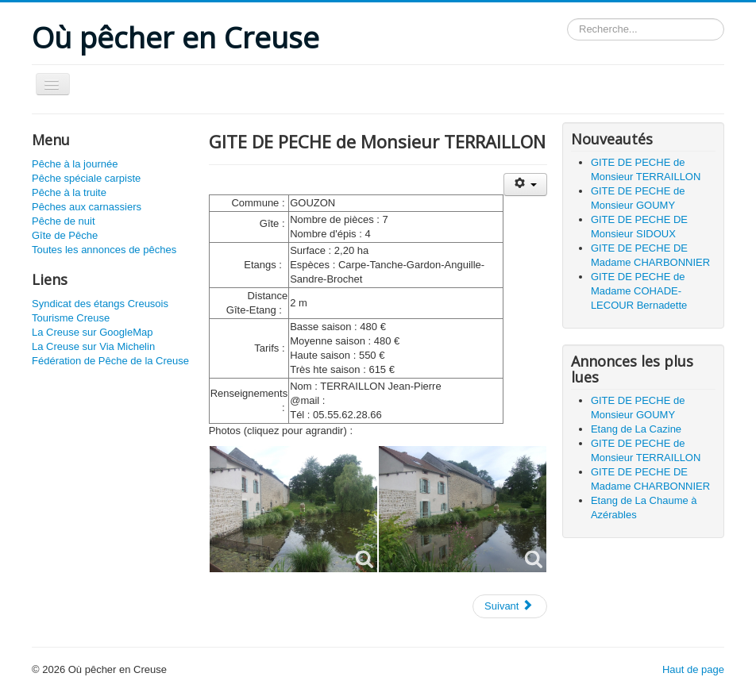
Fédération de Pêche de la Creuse (110, 361)
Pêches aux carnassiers (87, 207)
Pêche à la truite (69, 192)
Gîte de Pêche (65, 235)
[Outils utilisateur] (525, 185)
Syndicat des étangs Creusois (100, 304)
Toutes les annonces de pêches (104, 250)
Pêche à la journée (75, 164)
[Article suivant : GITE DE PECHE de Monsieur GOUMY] (510, 606)
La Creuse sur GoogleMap (92, 332)
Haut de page (693, 669)
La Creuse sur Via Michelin (93, 346)
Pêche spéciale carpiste (86, 178)
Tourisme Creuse (71, 318)
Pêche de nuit (64, 221)
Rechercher (567, 19)
